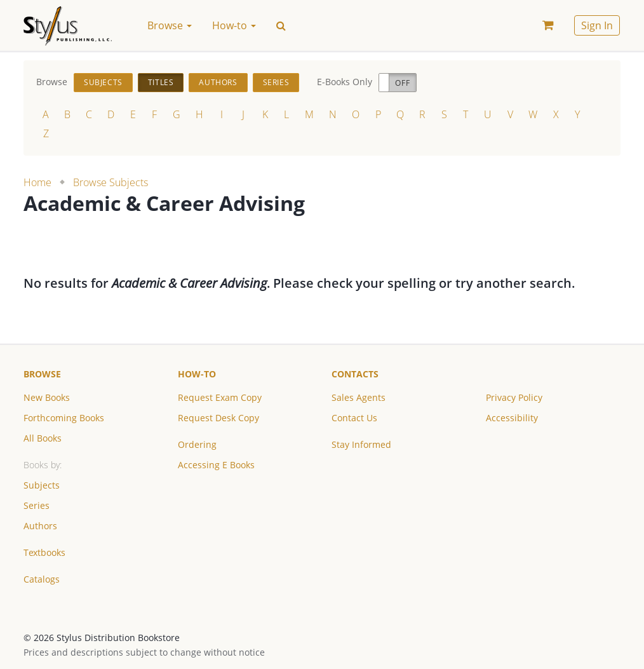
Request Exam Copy (220, 397)
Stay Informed (361, 444)
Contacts (355, 374)
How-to (197, 374)
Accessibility (512, 418)
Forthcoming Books (64, 418)
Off (402, 83)
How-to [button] (234, 25)
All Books (43, 438)
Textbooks (44, 552)
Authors (218, 82)
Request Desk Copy (218, 418)
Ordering (197, 444)
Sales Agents (359, 397)
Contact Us (354, 418)
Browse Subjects (111, 182)
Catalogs (42, 579)
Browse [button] (170, 25)
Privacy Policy (514, 397)
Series (276, 82)
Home (37, 182)
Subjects (103, 82)
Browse (42, 374)
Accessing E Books (216, 465)
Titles (161, 82)
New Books (47, 397)
